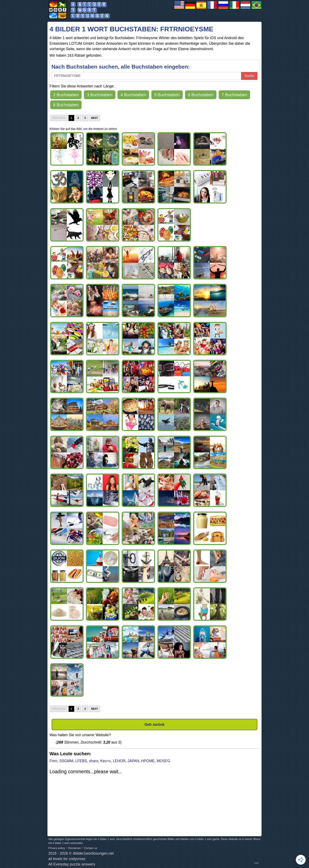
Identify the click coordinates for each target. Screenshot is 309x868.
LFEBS (81, 761)
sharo (94, 761)
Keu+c (106, 761)
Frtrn (53, 761)
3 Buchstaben (100, 95)
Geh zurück (154, 725)
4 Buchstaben (133, 95)
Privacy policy (57, 848)
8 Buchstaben (66, 105)
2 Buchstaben (66, 95)
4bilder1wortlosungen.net (93, 853)
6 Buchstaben (201, 95)
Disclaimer (75, 848)
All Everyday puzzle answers (72, 864)
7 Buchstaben (234, 95)
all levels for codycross (67, 859)
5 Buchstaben (167, 95)
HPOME (148, 761)
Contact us (91, 848)
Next (94, 118)
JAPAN (133, 761)
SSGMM (66, 761)
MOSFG (164, 761)
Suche (249, 76)
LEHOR (119, 761)
